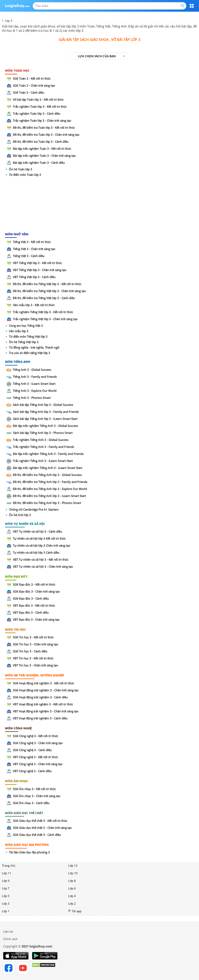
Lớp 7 (6, 888)
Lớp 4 (72, 896)
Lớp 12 (73, 865)
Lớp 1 (6, 911)
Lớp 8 (72, 881)
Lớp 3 (6, 903)
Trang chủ (9, 865)
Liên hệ (8, 932)
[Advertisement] (99, 205)
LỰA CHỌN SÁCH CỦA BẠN (97, 56)
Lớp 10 (73, 873)
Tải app (75, 911)
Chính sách (10, 939)
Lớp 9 (6, 881)
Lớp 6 (72, 888)
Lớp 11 (7, 873)
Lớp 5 (6, 896)
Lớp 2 (72, 903)
